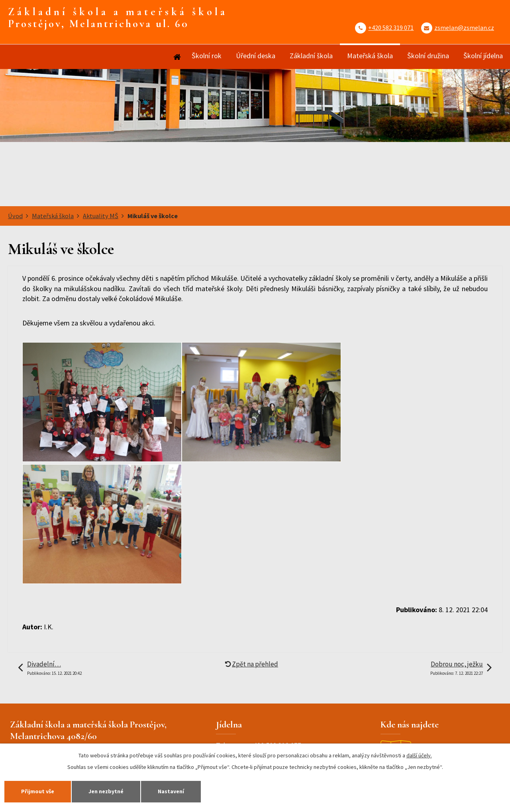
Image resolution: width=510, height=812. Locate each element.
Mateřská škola (370, 56)
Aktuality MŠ (101, 216)
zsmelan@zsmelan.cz (464, 28)
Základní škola (311, 56)
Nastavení (171, 791)
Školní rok (207, 56)
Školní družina (428, 56)
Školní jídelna (483, 56)
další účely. (419, 755)
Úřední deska (256, 56)
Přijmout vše (38, 791)
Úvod (177, 57)
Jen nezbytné (106, 791)
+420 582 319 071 (391, 28)
